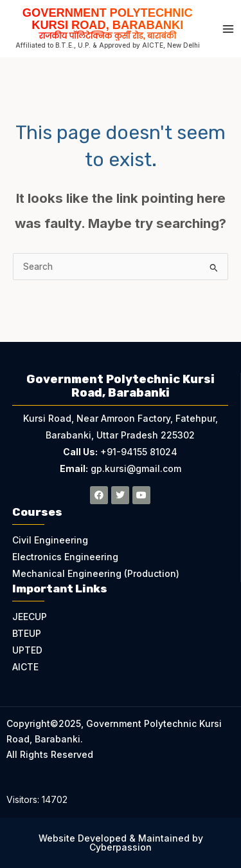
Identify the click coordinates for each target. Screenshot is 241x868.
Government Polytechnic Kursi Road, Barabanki (108, 23)
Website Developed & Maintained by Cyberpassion (121, 843)
